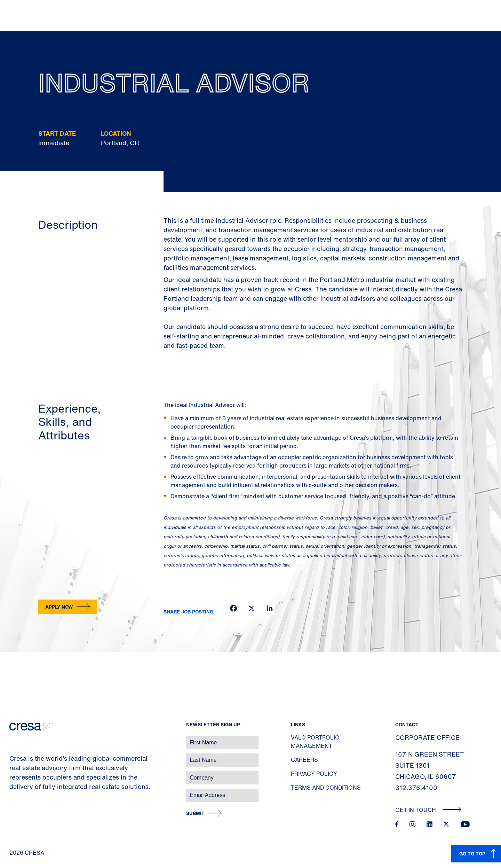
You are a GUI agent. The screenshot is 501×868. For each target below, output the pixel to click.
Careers (304, 760)
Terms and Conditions (326, 788)
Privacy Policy (314, 774)
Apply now (59, 607)
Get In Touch (428, 810)
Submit (195, 814)
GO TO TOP (472, 854)
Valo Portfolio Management (315, 742)
